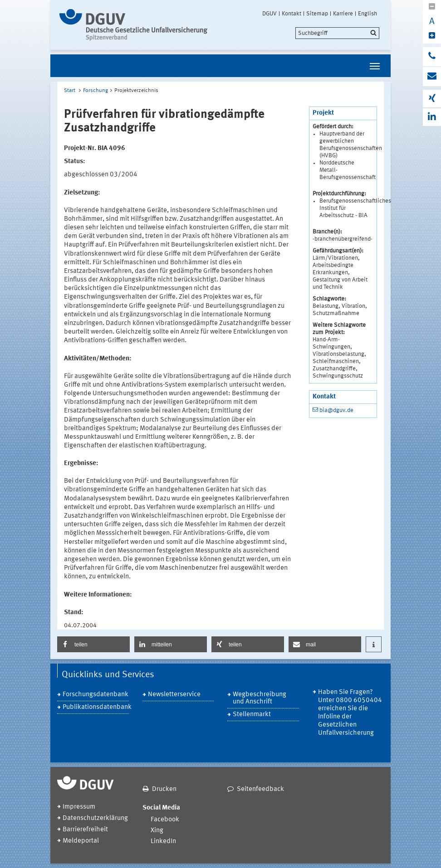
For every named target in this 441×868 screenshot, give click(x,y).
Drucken (164, 789)
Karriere (343, 14)
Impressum (79, 807)
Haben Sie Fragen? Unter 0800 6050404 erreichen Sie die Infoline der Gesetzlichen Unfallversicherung (350, 713)
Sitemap (317, 14)
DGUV (269, 14)
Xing (157, 831)
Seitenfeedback (260, 789)
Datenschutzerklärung (95, 818)
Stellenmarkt (252, 715)
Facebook (165, 820)
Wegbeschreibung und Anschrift (260, 698)
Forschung (96, 91)
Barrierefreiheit (85, 830)
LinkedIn (163, 841)
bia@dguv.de (336, 410)
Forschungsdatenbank (96, 695)
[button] (93, 644)
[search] (337, 33)
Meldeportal (81, 841)
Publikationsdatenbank (96, 707)
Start (70, 91)
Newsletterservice (174, 695)
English (367, 14)
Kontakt (292, 14)
